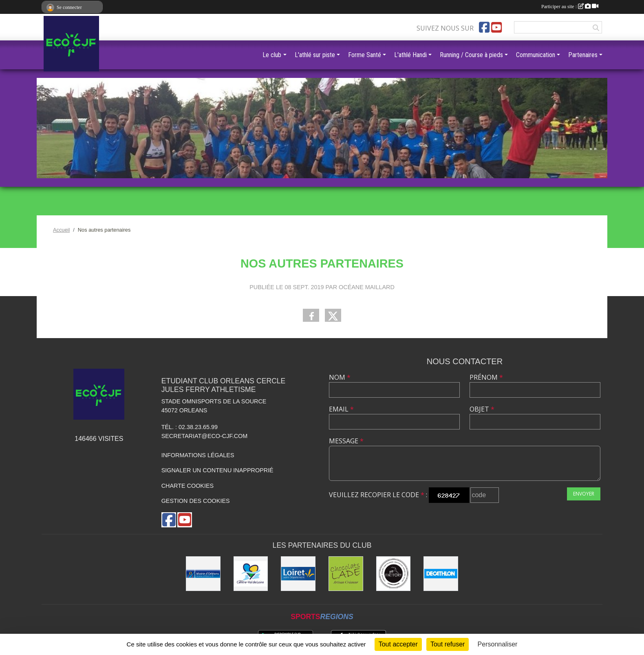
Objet (482, 409)
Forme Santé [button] (365, 55)
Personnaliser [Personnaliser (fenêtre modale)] (498, 644)
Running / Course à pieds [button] (471, 55)
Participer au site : (570, 7)
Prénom (486, 377)
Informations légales (198, 455)
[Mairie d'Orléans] (203, 574)
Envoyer (584, 494)
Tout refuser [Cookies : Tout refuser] (448, 644)
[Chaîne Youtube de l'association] (496, 27)
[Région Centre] (251, 574)
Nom (340, 377)
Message (346, 441)
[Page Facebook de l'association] (484, 27)
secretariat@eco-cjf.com (205, 436)
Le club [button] (272, 55)
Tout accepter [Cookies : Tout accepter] (398, 644)
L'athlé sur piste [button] (315, 55)
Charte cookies (187, 486)
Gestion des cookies (196, 501)
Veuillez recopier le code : (378, 495)
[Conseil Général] (298, 574)
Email (341, 409)
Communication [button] (536, 55)
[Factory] (394, 574)
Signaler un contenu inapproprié (217, 470)
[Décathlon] (441, 574)
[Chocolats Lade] (346, 574)
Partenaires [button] (583, 55)
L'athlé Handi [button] (410, 55)
